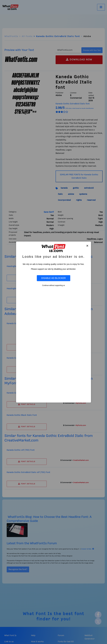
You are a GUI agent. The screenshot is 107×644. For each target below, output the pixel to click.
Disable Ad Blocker (53, 278)
